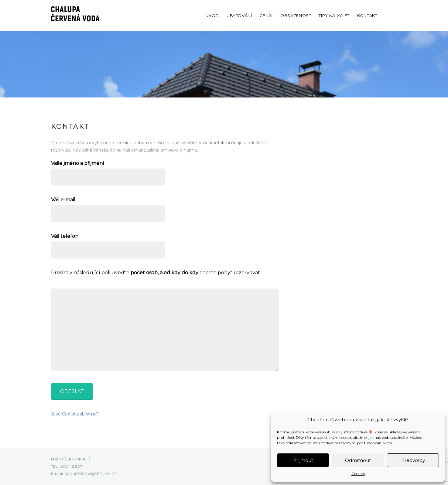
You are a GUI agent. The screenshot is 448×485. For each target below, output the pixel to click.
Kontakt (367, 15)
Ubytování (239, 15)
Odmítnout (358, 460)
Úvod (212, 15)
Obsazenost (296, 15)
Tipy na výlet (334, 15)
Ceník (266, 15)
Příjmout (303, 460)
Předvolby (413, 460)
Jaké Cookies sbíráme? (75, 414)
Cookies (358, 474)
